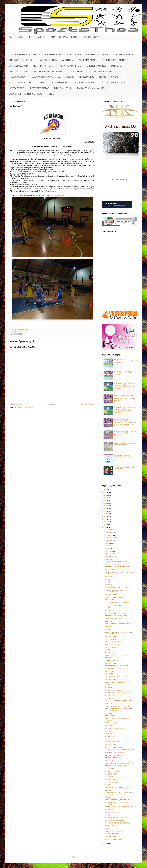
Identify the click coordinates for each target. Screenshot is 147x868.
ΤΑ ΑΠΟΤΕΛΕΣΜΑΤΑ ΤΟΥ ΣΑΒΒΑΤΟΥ (117, 603)
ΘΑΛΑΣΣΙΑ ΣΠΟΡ (18, 66)
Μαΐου (108, 549)
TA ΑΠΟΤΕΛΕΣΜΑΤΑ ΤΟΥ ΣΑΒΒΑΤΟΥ (117, 666)
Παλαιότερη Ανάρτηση (87, 404)
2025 (106, 492)
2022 (106, 500)
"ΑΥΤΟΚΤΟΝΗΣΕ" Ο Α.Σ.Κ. (114, 797)
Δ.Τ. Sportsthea (110, 769)
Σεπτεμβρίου (110, 538)
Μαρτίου (108, 554)
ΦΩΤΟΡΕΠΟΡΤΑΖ (39, 88)
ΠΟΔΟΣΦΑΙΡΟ (17, 77)
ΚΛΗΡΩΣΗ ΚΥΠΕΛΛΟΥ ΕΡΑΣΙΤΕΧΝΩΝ (117, 823)
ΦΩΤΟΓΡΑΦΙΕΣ (37, 37)
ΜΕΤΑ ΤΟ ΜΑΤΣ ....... (70, 66)
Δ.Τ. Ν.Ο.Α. (109, 687)
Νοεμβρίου (109, 532)
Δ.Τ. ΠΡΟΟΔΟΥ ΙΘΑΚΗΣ (113, 782)
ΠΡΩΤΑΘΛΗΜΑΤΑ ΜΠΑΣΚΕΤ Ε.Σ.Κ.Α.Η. (118, 587)
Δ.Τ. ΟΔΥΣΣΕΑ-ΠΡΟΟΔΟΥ (113, 690)
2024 (106, 495)
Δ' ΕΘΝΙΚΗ (29, 60)
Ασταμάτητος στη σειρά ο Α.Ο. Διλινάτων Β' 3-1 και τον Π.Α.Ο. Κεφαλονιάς (123, 373)
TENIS (51, 94)
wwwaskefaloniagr (59, 195)
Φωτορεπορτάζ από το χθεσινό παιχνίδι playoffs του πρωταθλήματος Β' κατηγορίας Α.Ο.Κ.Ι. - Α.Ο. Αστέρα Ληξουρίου (125, 398)
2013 (106, 525)
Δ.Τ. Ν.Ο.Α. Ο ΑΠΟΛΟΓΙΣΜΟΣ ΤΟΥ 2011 (118, 818)
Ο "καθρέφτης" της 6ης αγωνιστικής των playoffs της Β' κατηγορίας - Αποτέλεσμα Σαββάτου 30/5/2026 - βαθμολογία (125, 410)
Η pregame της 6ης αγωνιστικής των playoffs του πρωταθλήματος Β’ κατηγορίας (125, 433)
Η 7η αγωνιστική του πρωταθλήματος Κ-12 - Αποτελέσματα (125, 444)
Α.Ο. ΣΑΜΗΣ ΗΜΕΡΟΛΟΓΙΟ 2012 (116, 753)
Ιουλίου (108, 543)
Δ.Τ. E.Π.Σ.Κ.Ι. (110, 698)
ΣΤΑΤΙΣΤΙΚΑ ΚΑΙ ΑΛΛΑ (21, 83)
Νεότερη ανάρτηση (16, 404)
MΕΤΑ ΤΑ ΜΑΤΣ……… (112, 647)
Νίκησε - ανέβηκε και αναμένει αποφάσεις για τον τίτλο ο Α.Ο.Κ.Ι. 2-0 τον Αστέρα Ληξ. (125, 361)
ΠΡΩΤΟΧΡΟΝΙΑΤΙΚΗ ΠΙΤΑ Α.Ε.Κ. (116, 820)
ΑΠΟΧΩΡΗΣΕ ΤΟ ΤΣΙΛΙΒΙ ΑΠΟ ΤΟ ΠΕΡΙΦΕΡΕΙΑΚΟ (116, 591)
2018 (106, 511)
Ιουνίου (108, 546)
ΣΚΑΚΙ (115, 77)
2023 (106, 498)
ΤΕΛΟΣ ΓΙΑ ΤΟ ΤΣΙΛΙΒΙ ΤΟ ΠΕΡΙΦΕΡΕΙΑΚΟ (119, 567)
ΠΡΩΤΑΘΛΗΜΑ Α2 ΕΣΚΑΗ (113, 831)
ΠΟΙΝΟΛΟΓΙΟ (87, 77)
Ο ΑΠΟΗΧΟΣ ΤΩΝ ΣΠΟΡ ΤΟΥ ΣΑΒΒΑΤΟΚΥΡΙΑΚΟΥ (37, 71)
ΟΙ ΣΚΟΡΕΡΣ (77, 71)
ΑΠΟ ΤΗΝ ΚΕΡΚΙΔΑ (124, 54)
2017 (106, 514)
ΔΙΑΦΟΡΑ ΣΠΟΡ (88, 60)
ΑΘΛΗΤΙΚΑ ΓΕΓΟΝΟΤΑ (28, 54)
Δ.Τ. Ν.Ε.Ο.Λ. (109, 579)
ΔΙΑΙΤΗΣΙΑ (68, 60)
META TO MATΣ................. (113, 826)
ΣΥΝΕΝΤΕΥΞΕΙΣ (61, 83)
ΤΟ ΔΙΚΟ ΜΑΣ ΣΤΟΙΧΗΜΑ (115, 83)
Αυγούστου (109, 540)
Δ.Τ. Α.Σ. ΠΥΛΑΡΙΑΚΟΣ (112, 771)
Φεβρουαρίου (110, 557)
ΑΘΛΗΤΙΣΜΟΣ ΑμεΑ (97, 54)
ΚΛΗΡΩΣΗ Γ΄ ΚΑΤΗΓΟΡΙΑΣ (114, 642)
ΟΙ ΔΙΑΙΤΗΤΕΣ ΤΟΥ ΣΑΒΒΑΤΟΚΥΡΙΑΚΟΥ (118, 624)
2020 (106, 506)
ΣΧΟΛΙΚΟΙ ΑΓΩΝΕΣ (85, 83)
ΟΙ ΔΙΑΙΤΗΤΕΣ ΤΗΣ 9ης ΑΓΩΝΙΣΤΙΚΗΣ (117, 800)
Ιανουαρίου (109, 559)
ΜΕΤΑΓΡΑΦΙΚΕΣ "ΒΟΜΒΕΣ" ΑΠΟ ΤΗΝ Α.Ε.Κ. (119, 807)
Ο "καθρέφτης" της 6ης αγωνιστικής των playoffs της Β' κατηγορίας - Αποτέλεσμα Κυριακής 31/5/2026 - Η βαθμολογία (125, 386)
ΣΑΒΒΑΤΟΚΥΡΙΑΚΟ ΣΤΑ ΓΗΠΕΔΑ (116, 613)
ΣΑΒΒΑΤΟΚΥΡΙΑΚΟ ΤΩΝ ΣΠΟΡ (115, 597)
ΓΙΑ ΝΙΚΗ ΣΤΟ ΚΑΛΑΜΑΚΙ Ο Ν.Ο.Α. (116, 562)
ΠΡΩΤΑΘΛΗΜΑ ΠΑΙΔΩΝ (113, 812)
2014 (106, 522)
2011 (106, 843)
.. (9, 54)
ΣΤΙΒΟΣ (42, 83)
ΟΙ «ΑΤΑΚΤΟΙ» (110, 627)
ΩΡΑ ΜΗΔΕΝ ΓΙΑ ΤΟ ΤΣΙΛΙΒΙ (114, 619)
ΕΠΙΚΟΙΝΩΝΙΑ (90, 37)
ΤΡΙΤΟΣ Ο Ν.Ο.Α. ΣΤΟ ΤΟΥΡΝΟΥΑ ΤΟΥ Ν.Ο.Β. (120, 750)
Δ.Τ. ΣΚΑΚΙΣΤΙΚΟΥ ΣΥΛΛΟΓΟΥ (115, 728)
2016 (106, 517)
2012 (106, 527)
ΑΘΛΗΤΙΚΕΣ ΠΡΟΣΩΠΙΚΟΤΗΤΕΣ (63, 54)
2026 (106, 490)
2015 (106, 519)
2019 (106, 509)
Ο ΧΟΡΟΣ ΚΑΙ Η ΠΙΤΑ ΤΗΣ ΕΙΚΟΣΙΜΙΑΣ (118, 693)
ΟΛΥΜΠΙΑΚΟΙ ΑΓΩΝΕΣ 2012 (104, 71)
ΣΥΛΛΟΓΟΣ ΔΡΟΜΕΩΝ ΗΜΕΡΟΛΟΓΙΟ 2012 (119, 763)
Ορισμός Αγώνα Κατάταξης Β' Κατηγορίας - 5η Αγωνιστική (123, 456)
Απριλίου (108, 551)
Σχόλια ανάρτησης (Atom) (26, 407)
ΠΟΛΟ (103, 77)
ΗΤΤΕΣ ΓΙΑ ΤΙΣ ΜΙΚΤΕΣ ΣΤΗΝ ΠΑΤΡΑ (117, 706)
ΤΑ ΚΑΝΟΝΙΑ (109, 585)
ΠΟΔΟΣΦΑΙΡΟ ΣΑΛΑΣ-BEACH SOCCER (52, 77)
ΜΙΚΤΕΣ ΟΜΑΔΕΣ (96, 66)
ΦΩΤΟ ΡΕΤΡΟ (17, 88)
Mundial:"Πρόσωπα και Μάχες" (92, 88)
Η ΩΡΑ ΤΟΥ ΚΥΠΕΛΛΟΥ (113, 564)
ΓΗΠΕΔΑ (14, 60)
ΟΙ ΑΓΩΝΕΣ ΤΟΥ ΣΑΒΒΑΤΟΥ (114, 755)
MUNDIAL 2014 (63, 88)
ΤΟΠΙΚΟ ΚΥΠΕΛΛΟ (111, 639)
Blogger (76, 857)
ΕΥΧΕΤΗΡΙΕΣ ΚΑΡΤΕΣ (114, 60)
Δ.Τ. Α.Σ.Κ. (108, 582)
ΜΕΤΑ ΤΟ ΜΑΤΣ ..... (43, 66)
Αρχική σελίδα (16, 37)
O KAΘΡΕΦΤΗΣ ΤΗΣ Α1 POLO (25, 94)
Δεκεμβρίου (109, 530)
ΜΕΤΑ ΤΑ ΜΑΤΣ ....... (112, 577)
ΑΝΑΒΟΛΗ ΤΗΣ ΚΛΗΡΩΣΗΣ (114, 605)
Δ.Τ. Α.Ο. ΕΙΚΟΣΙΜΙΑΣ (112, 834)
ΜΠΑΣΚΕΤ (117, 66)
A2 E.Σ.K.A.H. (109, 621)
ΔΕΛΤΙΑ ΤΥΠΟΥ (49, 60)
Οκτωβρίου (109, 535)
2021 (106, 503)
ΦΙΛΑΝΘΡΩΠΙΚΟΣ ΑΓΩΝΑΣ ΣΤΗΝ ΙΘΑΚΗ (118, 701)
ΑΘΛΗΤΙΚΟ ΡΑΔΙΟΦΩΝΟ (64, 37)
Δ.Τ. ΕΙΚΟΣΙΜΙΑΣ (110, 611)
